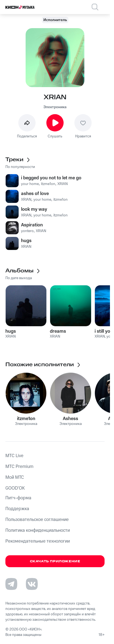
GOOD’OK (15, 488)
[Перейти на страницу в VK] (32, 584)
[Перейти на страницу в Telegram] (11, 584)
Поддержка (17, 509)
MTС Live (14, 456)
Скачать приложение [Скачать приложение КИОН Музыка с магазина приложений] (55, 561)
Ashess (70, 419)
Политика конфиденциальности (38, 530)
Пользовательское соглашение (37, 520)
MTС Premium (19, 467)
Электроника (55, 107)
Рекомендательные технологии (38, 541)
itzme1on (26, 419)
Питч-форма (18, 498)
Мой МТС (15, 477)
